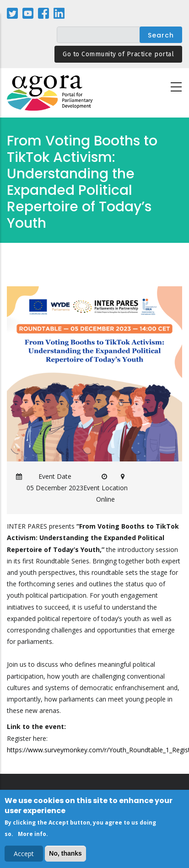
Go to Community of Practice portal (118, 54)
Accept (24, 856)
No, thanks (65, 856)
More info (32, 836)
